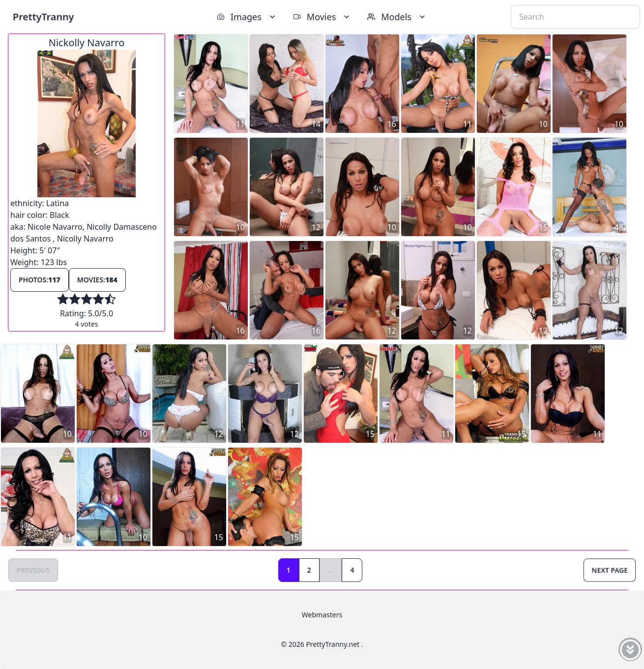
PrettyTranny (43, 16)
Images (247, 17)
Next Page (610, 570)
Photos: (40, 280)
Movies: (97, 280)
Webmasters (322, 615)
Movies (322, 17)
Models (397, 17)
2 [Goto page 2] (309, 570)
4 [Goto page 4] (352, 570)
